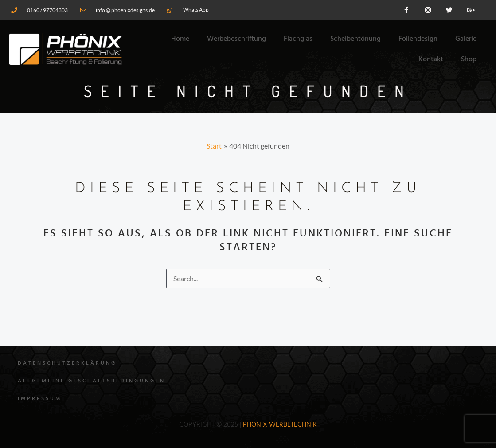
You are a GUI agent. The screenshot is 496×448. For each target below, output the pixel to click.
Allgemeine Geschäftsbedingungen (92, 381)
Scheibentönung (355, 39)
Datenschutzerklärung (67, 363)
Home (180, 39)
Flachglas (298, 39)
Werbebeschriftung (236, 39)
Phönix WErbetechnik (280, 425)
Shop (469, 59)
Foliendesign (418, 39)
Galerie (466, 39)
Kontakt (431, 59)
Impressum (40, 399)
